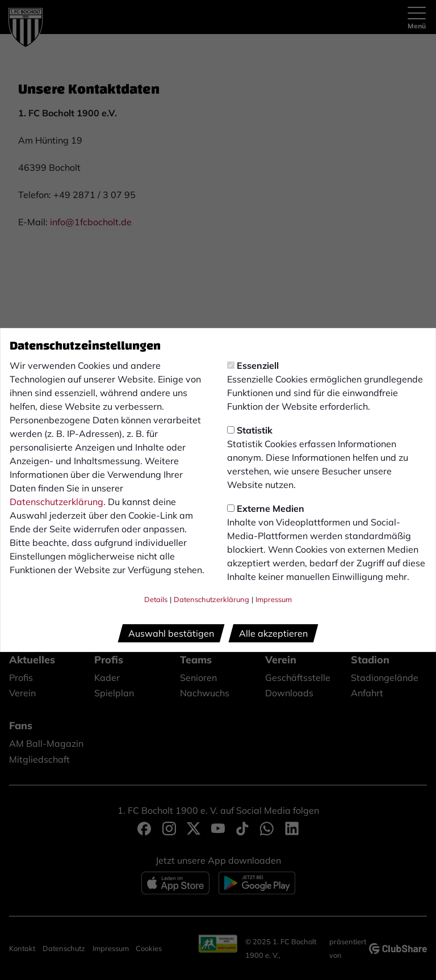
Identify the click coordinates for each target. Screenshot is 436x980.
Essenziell (253, 365)
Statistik (250, 430)
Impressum (274, 599)
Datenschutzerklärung (56, 502)
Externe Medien (266, 508)
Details (156, 599)
